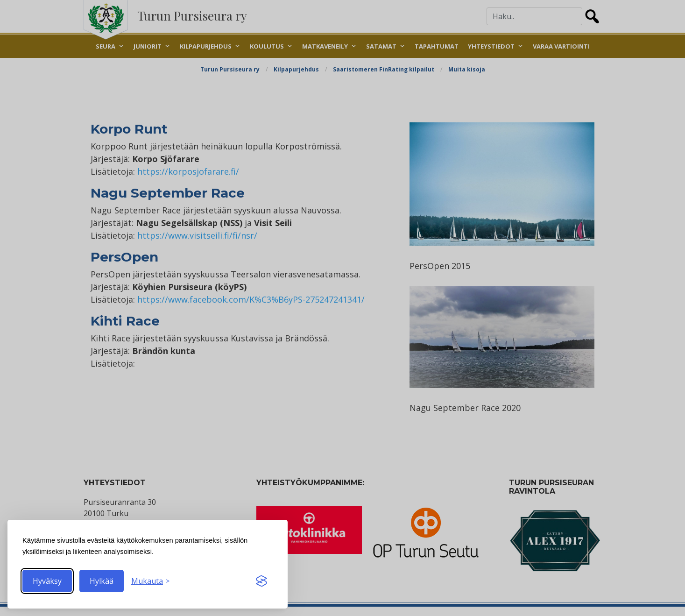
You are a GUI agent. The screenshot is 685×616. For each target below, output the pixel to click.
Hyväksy (47, 581)
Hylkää (102, 581)
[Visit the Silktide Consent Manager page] (261, 581)
